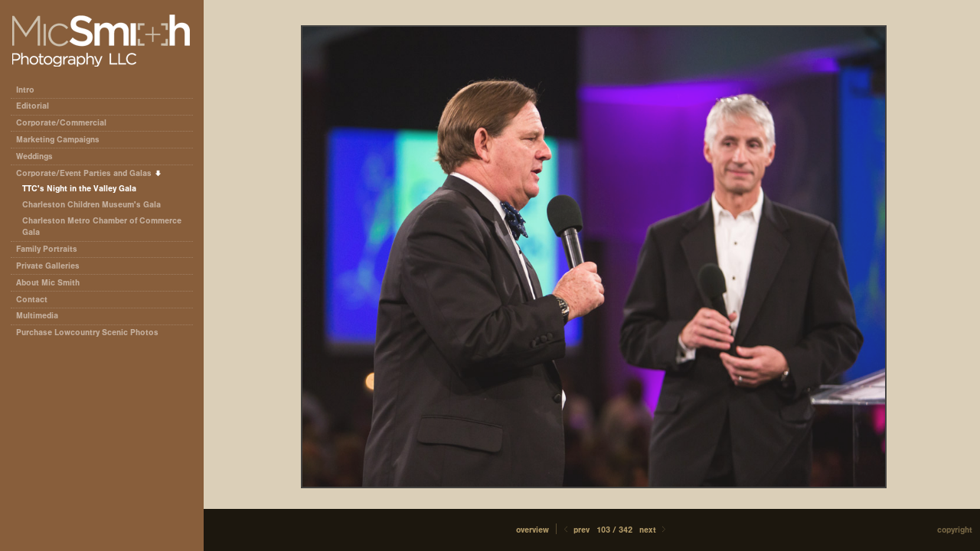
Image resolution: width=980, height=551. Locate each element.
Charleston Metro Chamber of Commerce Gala (102, 227)
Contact (32, 300)
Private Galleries (48, 266)
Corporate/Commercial (67, 123)
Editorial (38, 106)
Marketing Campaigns (58, 140)
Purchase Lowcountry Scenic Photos (87, 333)
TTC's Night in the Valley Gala (79, 189)
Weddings (34, 156)
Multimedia (37, 316)
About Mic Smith (48, 283)
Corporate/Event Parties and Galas (89, 173)
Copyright (955, 530)
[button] (532, 530)
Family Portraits (47, 249)
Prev (575, 530)
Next (654, 530)
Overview (532, 530)
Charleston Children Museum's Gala (91, 205)
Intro (25, 90)
